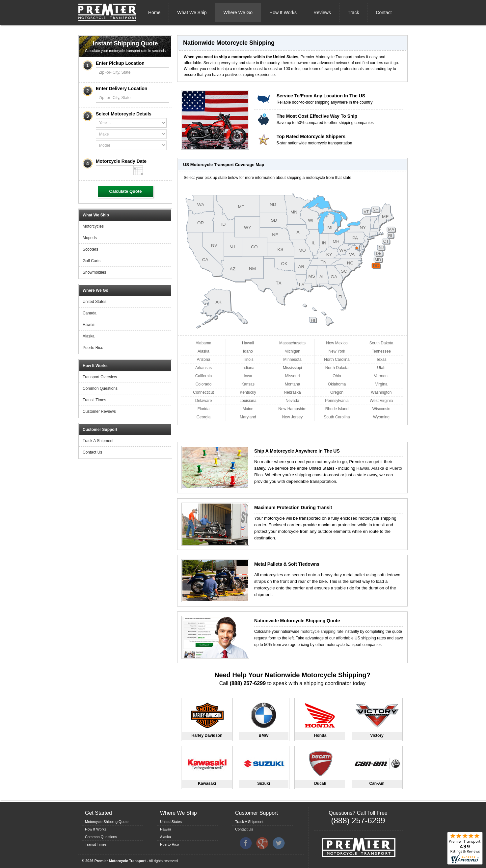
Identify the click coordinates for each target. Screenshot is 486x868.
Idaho (248, 351)
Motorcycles (93, 226)
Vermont (381, 376)
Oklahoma (337, 384)
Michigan (292, 351)
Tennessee (381, 351)
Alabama (203, 343)
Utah (381, 368)
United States (94, 302)
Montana (293, 384)
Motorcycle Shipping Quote (107, 822)
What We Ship (192, 12)
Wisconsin (381, 409)
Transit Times (94, 400)
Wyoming (381, 417)
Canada (90, 313)
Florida (204, 409)
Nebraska (292, 392)
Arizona (204, 360)
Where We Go (238, 12)
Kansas (248, 384)
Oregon (337, 392)
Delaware (204, 401)
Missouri (293, 376)
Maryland (248, 417)
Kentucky (248, 392)
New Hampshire (292, 409)
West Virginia (381, 401)
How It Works (283, 12)
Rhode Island (337, 409)
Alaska (89, 336)
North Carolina (337, 360)
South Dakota (381, 343)
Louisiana (248, 401)
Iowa (248, 376)
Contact (384, 12)
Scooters (90, 249)
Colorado (204, 384)
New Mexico (337, 343)
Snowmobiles (94, 272)
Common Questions (100, 388)
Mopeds (90, 238)
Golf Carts (92, 261)
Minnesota (292, 360)
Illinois (248, 360)
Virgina (381, 384)
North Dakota (337, 368)
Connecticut (203, 392)
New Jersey (293, 417)
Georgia (204, 417)
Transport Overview (100, 377)
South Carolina (337, 417)
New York (337, 351)
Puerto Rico (93, 348)
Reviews (322, 12)
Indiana (248, 368)
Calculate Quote (126, 191)
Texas (381, 360)
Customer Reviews (99, 411)
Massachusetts (292, 343)
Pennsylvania (337, 401)
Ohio (337, 376)
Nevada (292, 401)
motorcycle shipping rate (322, 632)
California (204, 376)
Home (154, 12)
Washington (381, 392)
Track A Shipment (98, 441)
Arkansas (203, 368)
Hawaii (89, 325)
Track (353, 12)
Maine (248, 409)
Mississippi (292, 368)
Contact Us (92, 452)
